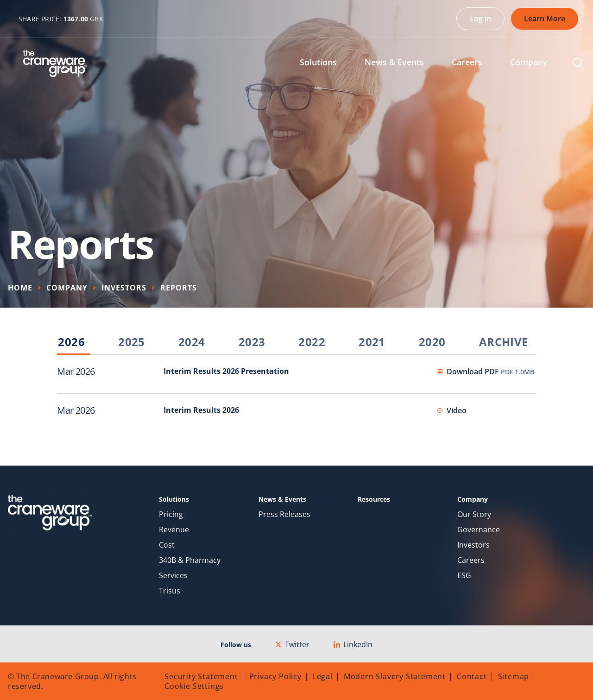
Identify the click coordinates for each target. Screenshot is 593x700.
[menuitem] (325, 63)
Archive (504, 342)
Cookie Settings (194, 686)
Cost (167, 545)
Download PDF (490, 372)
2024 (192, 342)
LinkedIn (353, 644)
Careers (471, 560)
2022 (312, 342)
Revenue (174, 530)
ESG (464, 576)
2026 (71, 342)
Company (67, 288)
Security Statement (201, 676)
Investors (124, 288)
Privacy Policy (275, 676)
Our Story (474, 514)
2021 (372, 342)
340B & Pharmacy (190, 560)
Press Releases (284, 514)
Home (20, 288)
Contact (472, 676)
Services (173, 576)
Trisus (170, 591)
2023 (252, 342)
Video (457, 410)
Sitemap (514, 676)
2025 (132, 342)
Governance (479, 530)
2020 (432, 342)
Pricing (171, 514)
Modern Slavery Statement (395, 676)
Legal (323, 676)
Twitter (292, 644)
